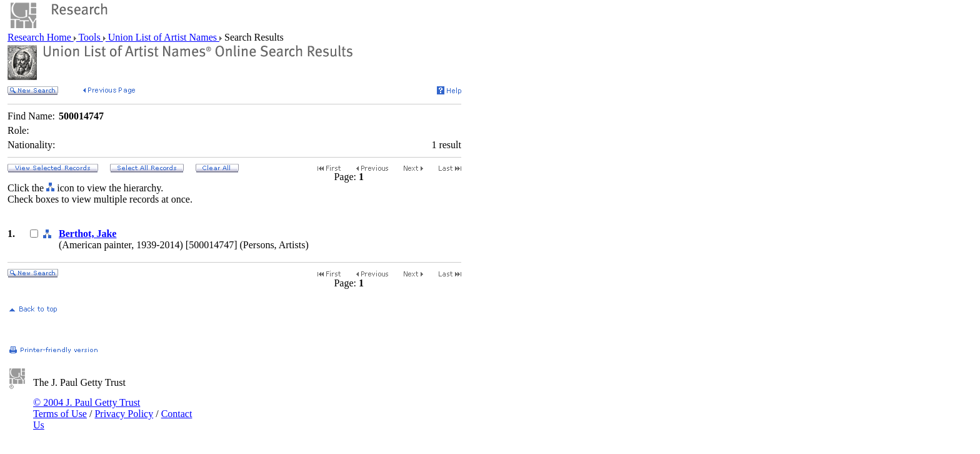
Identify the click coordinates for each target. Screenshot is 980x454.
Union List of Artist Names (162, 37)
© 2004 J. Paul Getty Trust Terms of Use (87, 408)
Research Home (41, 37)
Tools (90, 37)
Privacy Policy (124, 414)
